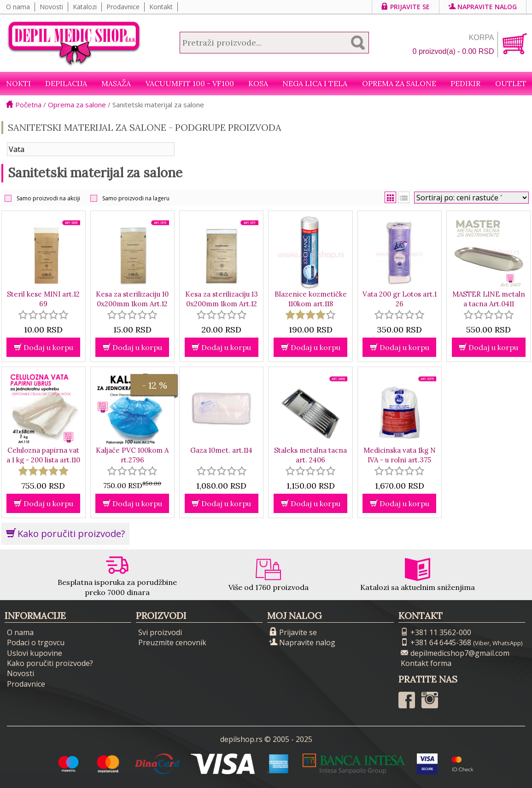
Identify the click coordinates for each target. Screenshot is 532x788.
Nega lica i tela (315, 83)
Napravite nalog (483, 7)
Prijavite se (406, 7)
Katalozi (85, 7)
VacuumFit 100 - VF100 (190, 83)
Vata (17, 149)
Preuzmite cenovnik (172, 642)
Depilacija (66, 83)
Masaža (116, 83)
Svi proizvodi (160, 632)
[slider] (43, 315)
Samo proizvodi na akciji (48, 198)
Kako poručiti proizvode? (65, 534)
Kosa (258, 83)
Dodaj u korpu (44, 347)
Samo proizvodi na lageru (136, 198)
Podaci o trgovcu (36, 642)
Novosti (51, 7)
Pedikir (465, 83)
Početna (24, 105)
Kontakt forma (426, 663)
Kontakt (161, 7)
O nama (18, 7)
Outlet (511, 83)
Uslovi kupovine (35, 653)
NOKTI (18, 83)
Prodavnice (123, 7)
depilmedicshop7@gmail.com (455, 653)
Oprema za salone (399, 83)
